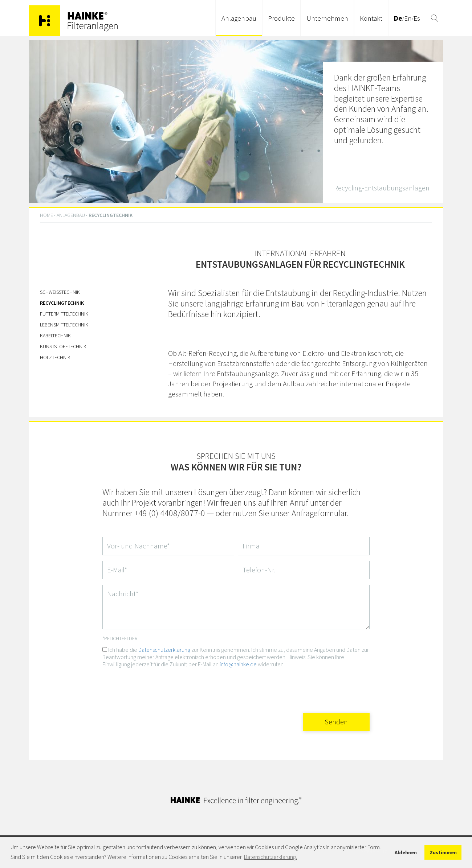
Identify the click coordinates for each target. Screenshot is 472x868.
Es (417, 18)
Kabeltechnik (55, 336)
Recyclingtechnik (62, 303)
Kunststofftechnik (63, 346)
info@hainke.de (238, 664)
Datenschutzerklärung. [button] (270, 857)
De (398, 18)
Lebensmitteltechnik (64, 325)
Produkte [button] (281, 18)
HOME (46, 215)
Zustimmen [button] (443, 852)
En (408, 18)
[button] (435, 18)
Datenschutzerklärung (164, 650)
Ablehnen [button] (406, 852)
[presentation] (314, 688)
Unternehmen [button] (327, 18)
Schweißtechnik (60, 292)
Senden (336, 722)
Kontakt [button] (371, 18)
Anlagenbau (71, 215)
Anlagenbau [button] (239, 18)
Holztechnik (55, 357)
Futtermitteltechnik (64, 314)
